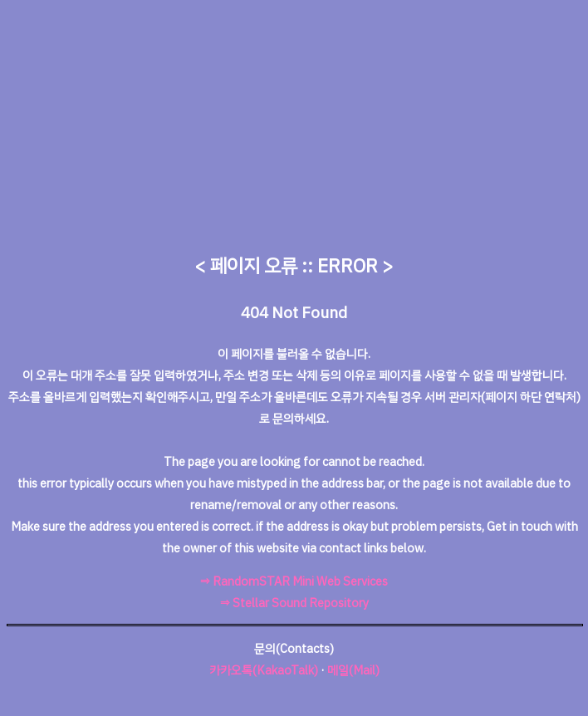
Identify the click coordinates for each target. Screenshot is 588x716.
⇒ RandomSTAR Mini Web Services (294, 581)
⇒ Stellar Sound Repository (294, 603)
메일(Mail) (353, 670)
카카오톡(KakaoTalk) (264, 670)
